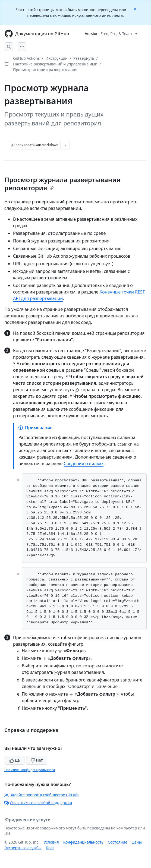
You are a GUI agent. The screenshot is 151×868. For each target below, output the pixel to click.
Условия (51, 842)
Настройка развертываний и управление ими (55, 64)
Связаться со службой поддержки (38, 803)
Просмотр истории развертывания (45, 70)
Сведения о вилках (84, 463)
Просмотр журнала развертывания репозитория (62, 184)
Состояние (118, 842)
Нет (37, 760)
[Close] (136, 9)
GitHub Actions (26, 58)
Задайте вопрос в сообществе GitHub (41, 795)
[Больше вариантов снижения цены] (65, 145)
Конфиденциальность (83, 842)
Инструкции (57, 58)
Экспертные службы (23, 848)
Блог (50, 848)
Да (15, 760)
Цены (137, 842)
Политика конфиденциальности (30, 770)
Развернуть (84, 58)
